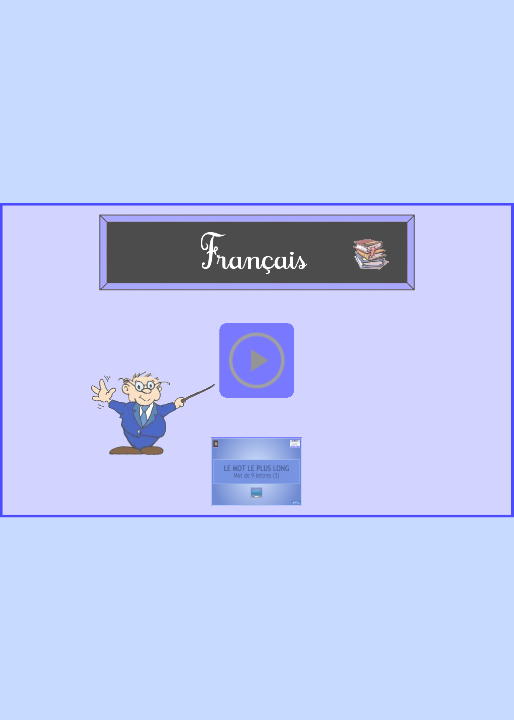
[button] (257, 360)
